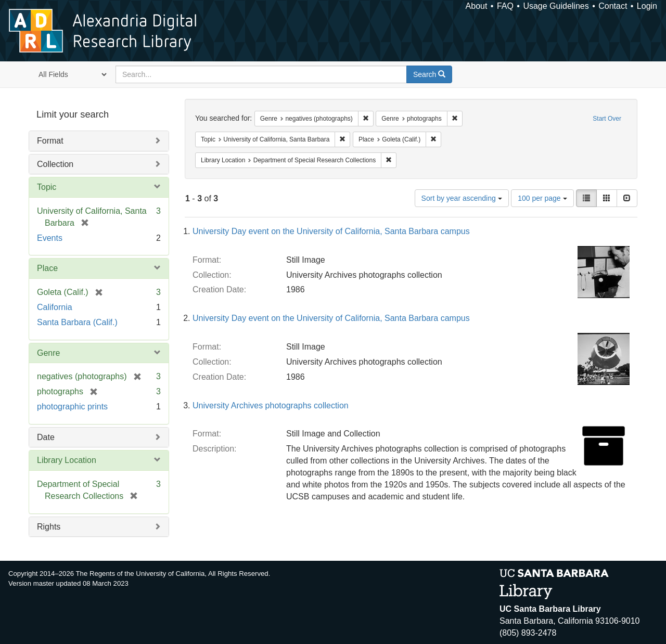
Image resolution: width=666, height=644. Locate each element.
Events (50, 238)
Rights (49, 527)
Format (50, 141)
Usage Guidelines (556, 6)
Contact (613, 6)
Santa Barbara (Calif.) (77, 322)
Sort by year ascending (462, 198)
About (477, 6)
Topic (47, 187)
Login (647, 6)
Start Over (607, 119)
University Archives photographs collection (271, 405)
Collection (55, 164)
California (55, 307)
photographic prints (72, 407)
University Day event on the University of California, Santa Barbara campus (331, 231)
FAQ (505, 6)
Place (47, 268)
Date (46, 437)
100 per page (542, 198)
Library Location (67, 460)
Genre (48, 353)
